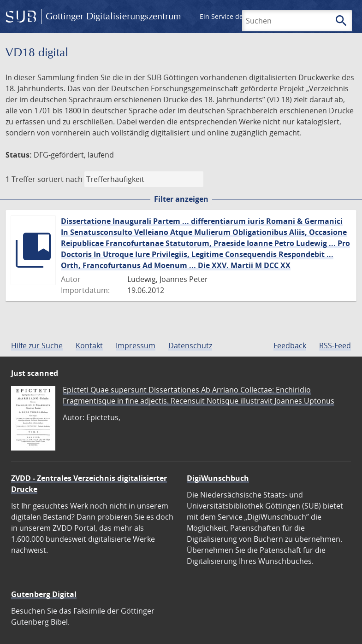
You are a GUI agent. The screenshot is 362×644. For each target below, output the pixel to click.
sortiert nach (60, 179)
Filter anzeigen (181, 199)
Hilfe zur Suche (37, 345)
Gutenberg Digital (44, 594)
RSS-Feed (335, 345)
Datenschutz (190, 345)
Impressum (136, 345)
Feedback (290, 345)
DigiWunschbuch (218, 478)
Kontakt (89, 345)
